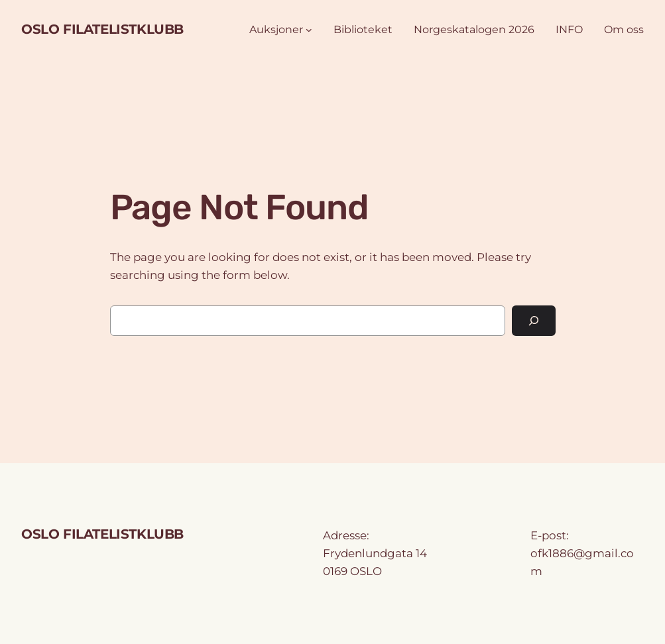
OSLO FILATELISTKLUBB (102, 29)
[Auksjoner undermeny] (309, 30)
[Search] (533, 321)
